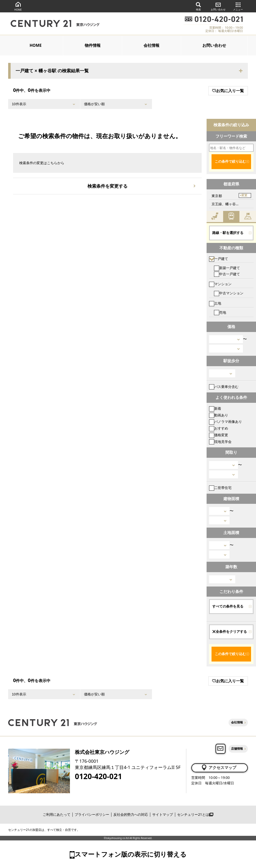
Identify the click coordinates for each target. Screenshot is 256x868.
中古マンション (229, 293)
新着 (215, 408)
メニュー (238, 6)
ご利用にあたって (57, 814)
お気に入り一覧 (228, 91)
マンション (220, 284)
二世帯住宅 (220, 488)
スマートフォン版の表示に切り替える (131, 854)
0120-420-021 (98, 776)
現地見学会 (220, 442)
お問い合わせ (218, 6)
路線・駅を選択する (228, 233)
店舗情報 (237, 749)
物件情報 (93, 45)
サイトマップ (163, 814)
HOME (18, 6)
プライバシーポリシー (92, 814)
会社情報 (151, 45)
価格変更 (219, 435)
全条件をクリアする (230, 632)
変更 (244, 195)
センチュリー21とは (195, 814)
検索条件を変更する (107, 186)
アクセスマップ (219, 767)
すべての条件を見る (228, 606)
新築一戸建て (227, 268)
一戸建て (219, 259)
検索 (198, 6)
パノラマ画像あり (225, 421)
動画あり (219, 415)
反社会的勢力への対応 (131, 814)
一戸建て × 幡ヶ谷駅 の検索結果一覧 (52, 71)
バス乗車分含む (224, 387)
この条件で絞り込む (230, 161)
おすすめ (219, 428)
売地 (220, 312)
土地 (215, 303)
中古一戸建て (227, 274)
